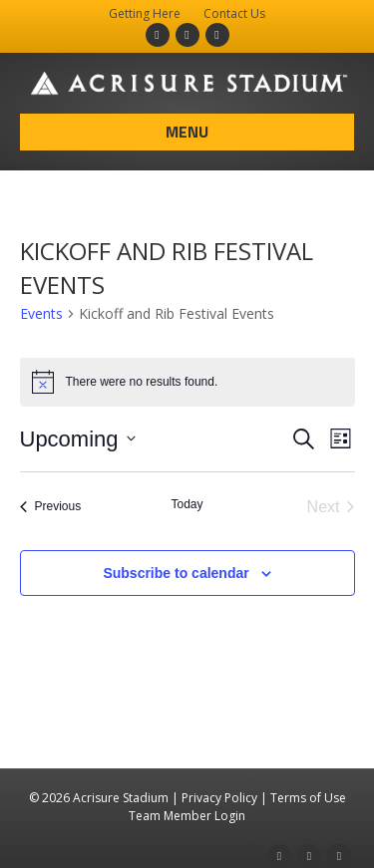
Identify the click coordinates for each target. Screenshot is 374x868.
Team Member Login (187, 816)
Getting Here (145, 13)
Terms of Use (308, 798)
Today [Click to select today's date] (187, 504)
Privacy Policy (219, 798)
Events (41, 313)
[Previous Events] (51, 507)
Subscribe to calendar (176, 573)
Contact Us (234, 13)
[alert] (187, 382)
